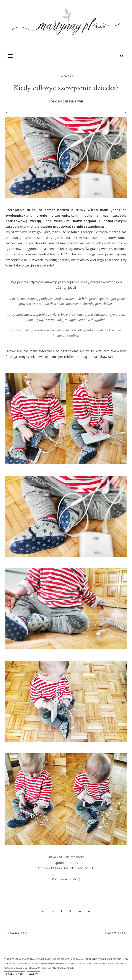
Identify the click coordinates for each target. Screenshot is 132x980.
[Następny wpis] (124, 112)
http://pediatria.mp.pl (45, 282)
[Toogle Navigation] (10, 56)
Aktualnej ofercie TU (79, 868)
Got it (34, 974)
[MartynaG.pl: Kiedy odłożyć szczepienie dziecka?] (66, 23)
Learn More (15, 974)
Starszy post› (116, 933)
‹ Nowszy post (17, 933)
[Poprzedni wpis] (6, 112)
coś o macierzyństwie (66, 101)
